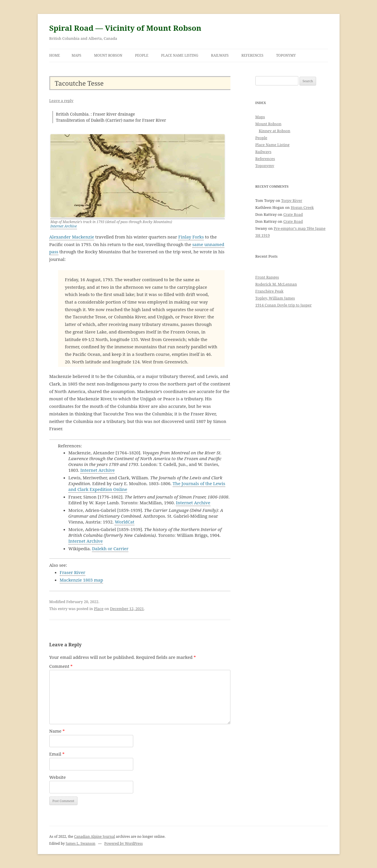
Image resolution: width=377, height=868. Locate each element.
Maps (77, 55)
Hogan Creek (302, 207)
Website (58, 777)
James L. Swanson (80, 843)
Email (57, 754)
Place (99, 609)
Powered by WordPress (123, 843)
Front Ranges (267, 277)
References (252, 55)
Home (55, 55)
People (142, 55)
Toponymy (286, 55)
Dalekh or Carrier (110, 548)
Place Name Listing (180, 55)
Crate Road (293, 214)
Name (57, 731)
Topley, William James (275, 298)
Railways (220, 55)
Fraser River (73, 572)
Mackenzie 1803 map (82, 580)
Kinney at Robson (275, 131)
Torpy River (292, 200)
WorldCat (124, 522)
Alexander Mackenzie (72, 237)
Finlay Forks (191, 237)
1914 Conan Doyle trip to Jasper (284, 305)
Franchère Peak (269, 291)
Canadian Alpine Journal (94, 836)
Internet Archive (64, 226)
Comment (61, 666)
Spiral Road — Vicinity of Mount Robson (125, 28)
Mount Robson (108, 55)
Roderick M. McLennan (276, 284)
